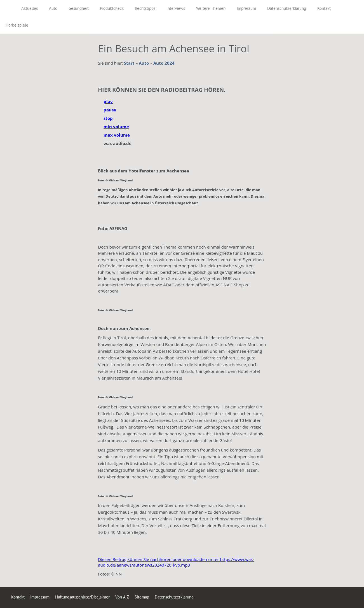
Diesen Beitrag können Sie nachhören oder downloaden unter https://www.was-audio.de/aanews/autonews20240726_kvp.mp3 (176, 562)
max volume (117, 135)
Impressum (40, 597)
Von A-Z (122, 597)
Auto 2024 (164, 63)
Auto (144, 63)
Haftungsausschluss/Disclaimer (82, 597)
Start (129, 63)
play (108, 101)
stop (108, 118)
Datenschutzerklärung (174, 597)
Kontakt (18, 597)
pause (110, 110)
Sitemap (142, 597)
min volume (116, 127)
